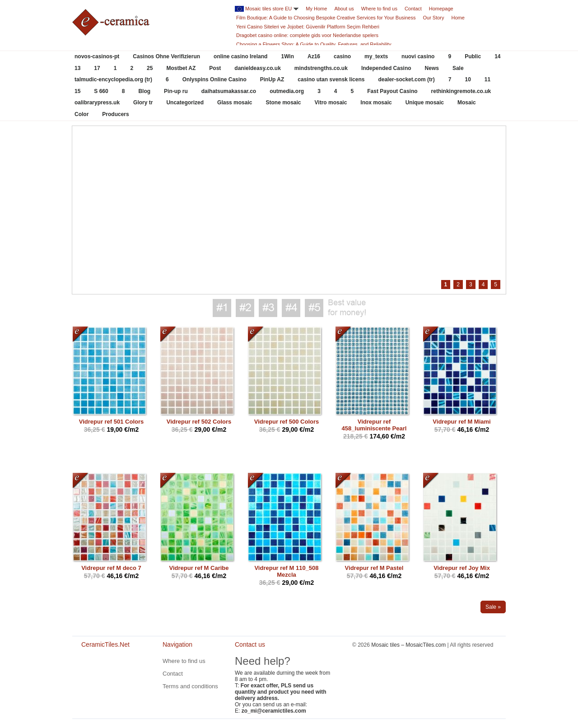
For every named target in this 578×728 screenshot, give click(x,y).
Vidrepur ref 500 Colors (287, 422)
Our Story (433, 18)
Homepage (441, 9)
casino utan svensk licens (331, 79)
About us (344, 9)
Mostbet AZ (181, 68)
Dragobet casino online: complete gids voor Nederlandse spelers (307, 35)
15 (77, 91)
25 (150, 68)
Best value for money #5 (314, 308)
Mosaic (467, 103)
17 (97, 68)
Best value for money (347, 308)
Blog (144, 91)
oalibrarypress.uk (97, 103)
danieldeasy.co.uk (258, 68)
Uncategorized (185, 103)
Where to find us (379, 9)
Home (458, 18)
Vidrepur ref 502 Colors (199, 422)
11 (487, 79)
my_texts (376, 56)
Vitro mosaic (331, 103)
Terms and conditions (190, 686)
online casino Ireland (240, 56)
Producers (115, 114)
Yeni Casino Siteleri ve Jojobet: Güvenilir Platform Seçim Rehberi (308, 27)
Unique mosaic (425, 103)
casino (342, 56)
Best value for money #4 (291, 308)
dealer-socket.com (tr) (406, 79)
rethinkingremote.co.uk (461, 91)
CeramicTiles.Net (108, 675)
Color (82, 114)
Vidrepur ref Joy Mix (462, 568)
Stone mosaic (283, 103)
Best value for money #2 (245, 308)
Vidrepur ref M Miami (461, 422)
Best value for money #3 (268, 308)
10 (468, 79)
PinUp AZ (272, 79)
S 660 (101, 91)
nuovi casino (418, 56)
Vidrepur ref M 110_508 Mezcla (286, 571)
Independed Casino (386, 68)
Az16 (314, 56)
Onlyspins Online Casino (214, 79)
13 (77, 68)
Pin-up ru (176, 91)
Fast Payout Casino (392, 91)
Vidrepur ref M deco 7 (111, 568)
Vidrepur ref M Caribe (199, 568)
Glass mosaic (235, 103)
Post (215, 68)
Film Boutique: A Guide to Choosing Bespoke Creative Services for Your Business (326, 18)
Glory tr (143, 103)
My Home (316, 9)
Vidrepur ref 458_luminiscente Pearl (374, 425)
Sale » (493, 607)
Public (473, 56)
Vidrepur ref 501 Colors (112, 422)
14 (497, 56)
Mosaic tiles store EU (268, 9)
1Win (287, 56)
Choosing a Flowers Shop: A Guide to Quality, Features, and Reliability (314, 44)
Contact (413, 9)
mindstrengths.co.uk (321, 68)
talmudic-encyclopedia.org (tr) (113, 79)
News (432, 68)
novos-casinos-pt (97, 56)
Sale (458, 68)
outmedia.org (287, 91)
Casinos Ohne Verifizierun (166, 56)
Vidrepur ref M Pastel (374, 568)
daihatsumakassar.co (229, 91)
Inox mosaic (376, 103)
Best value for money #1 (222, 308)
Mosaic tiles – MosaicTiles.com (408, 645)
